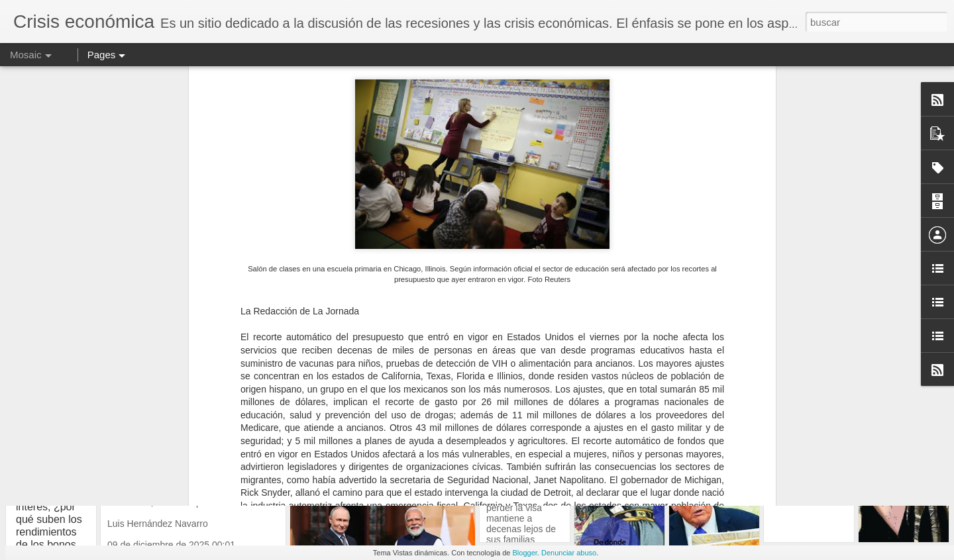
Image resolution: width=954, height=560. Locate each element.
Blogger (525, 553)
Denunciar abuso (569, 553)
